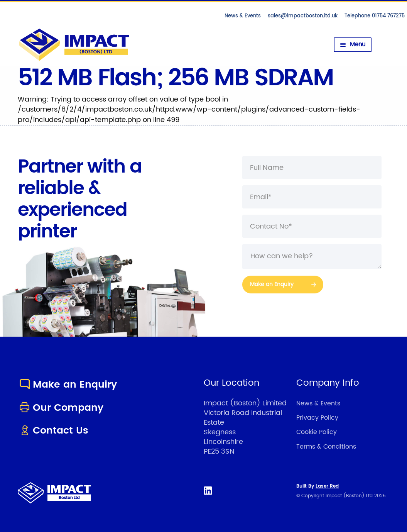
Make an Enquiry (67, 385)
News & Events (243, 16)
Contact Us (53, 431)
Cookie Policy (317, 432)
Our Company (61, 408)
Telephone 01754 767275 (375, 16)
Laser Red (327, 486)
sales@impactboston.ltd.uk (303, 16)
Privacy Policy (317, 418)
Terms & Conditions (326, 447)
